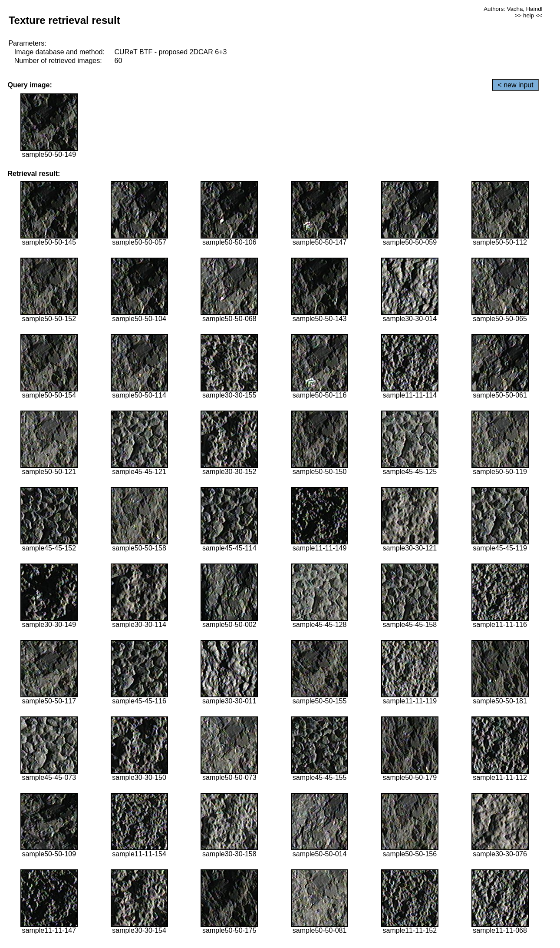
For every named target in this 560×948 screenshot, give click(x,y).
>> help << (529, 15)
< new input (515, 85)
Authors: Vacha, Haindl (513, 9)
